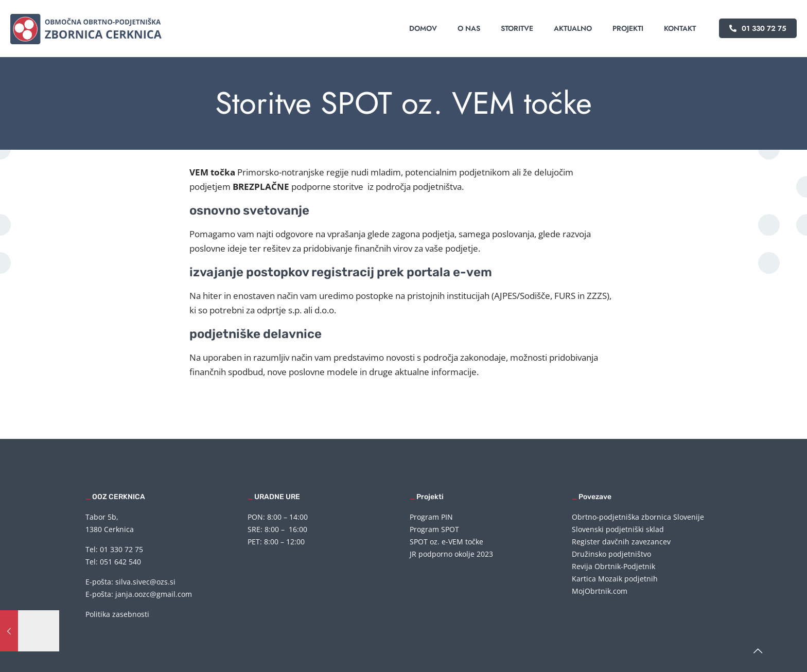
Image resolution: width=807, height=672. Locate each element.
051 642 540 (120, 562)
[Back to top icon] (758, 651)
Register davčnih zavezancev (621, 542)
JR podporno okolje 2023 (451, 554)
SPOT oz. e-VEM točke (446, 542)
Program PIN (431, 517)
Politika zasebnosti (117, 614)
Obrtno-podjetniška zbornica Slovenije (638, 517)
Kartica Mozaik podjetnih (615, 579)
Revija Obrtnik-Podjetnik (613, 566)
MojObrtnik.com (600, 591)
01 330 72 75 (758, 28)
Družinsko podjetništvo (611, 554)
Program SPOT (434, 529)
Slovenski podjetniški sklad (618, 529)
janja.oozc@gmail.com (154, 594)
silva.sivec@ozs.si (145, 582)
